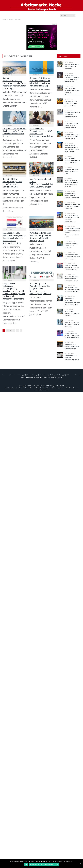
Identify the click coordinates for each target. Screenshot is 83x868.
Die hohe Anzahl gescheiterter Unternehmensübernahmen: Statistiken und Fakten (73, 302)
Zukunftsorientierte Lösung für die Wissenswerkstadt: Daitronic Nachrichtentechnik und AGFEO (73, 233)
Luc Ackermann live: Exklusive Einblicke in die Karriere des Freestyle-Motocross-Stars (72, 78)
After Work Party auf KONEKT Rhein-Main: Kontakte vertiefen (71, 104)
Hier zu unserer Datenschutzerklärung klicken (44, 865)
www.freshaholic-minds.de (41, 390)
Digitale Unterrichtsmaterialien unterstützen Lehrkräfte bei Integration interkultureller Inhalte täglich (14, 83)
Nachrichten (59, 377)
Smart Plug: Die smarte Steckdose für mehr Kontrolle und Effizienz (71, 279)
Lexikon (45, 377)
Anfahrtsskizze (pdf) (33, 375)
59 (18, 330)
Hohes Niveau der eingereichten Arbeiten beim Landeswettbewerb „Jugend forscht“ (72, 148)
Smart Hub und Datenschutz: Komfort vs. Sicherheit (72, 314)
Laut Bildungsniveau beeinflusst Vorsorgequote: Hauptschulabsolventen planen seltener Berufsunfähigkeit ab (14, 238)
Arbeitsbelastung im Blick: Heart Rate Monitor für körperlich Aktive (72, 137)
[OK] (80, 863)
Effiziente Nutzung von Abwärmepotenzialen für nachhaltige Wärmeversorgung (72, 219)
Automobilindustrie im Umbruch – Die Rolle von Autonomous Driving (72, 268)
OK (26, 865)
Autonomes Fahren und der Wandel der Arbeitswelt (71, 246)
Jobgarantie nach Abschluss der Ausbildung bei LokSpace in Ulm (72, 161)
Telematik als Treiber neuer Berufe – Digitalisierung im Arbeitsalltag (73, 206)
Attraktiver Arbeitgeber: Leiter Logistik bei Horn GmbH (72, 171)
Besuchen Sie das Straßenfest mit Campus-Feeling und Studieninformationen (72, 92)
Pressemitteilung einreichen (34, 377)
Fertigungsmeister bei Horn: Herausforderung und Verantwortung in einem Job (71, 183)
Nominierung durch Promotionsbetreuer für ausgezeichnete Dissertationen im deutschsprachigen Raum (40, 289)
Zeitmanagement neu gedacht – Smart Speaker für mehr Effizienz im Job (72, 336)
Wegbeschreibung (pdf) (59, 375)
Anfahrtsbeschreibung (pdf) (18, 375)
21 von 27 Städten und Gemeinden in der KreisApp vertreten (72, 126)
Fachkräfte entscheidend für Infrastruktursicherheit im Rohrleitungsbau (72, 257)
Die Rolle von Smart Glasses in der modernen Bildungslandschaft (72, 347)
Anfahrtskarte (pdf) (46, 375)
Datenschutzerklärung (73, 375)
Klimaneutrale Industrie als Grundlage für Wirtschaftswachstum (72, 115)
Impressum (6, 375)
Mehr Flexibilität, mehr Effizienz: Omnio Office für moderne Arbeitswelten (72, 290)
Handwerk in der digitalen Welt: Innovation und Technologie (72, 66)
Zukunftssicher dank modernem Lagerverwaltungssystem (72, 358)
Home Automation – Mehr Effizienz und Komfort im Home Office (72, 325)
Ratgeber (51, 377)
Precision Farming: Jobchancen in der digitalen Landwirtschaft (72, 196)
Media (23, 377)
